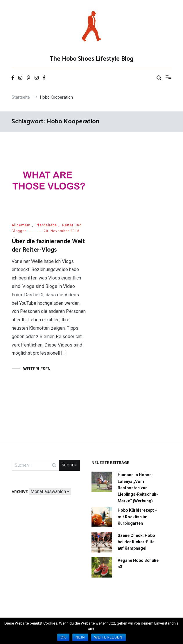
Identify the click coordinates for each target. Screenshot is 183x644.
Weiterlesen (37, 369)
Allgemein (21, 225)
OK (63, 637)
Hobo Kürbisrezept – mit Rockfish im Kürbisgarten (138, 517)
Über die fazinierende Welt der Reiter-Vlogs (48, 246)
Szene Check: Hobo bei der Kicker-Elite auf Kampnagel (136, 542)
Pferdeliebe (46, 225)
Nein (80, 637)
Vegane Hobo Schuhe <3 (138, 564)
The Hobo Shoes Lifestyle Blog (92, 59)
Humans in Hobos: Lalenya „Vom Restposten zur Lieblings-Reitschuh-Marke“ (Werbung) (138, 488)
